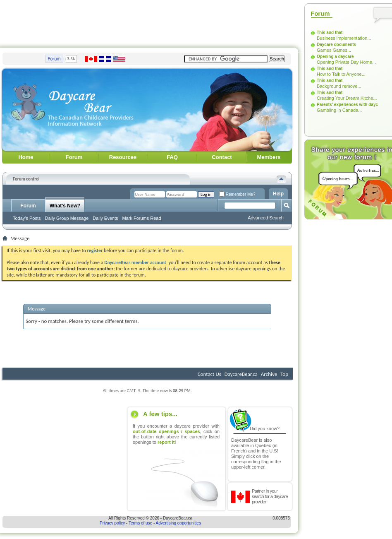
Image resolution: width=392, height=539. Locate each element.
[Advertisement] (63, 459)
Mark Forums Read (141, 218)
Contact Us (209, 374)
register (95, 250)
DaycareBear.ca (241, 374)
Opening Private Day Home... (346, 62)
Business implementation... (344, 38)
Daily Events (105, 218)
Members (269, 157)
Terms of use (140, 523)
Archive (269, 374)
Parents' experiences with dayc (347, 105)
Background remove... (339, 86)
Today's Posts (27, 218)
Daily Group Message (67, 218)
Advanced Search (266, 218)
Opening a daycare (335, 57)
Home (26, 157)
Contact (222, 157)
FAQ (172, 157)
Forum (74, 157)
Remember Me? (237, 194)
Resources (123, 157)
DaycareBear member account (135, 262)
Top (284, 374)
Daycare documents (336, 45)
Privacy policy (112, 523)
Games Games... (334, 50)
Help (278, 194)
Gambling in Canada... (339, 110)
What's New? (65, 206)
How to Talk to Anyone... (341, 74)
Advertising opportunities (179, 523)
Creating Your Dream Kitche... (347, 98)
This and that (330, 32)
